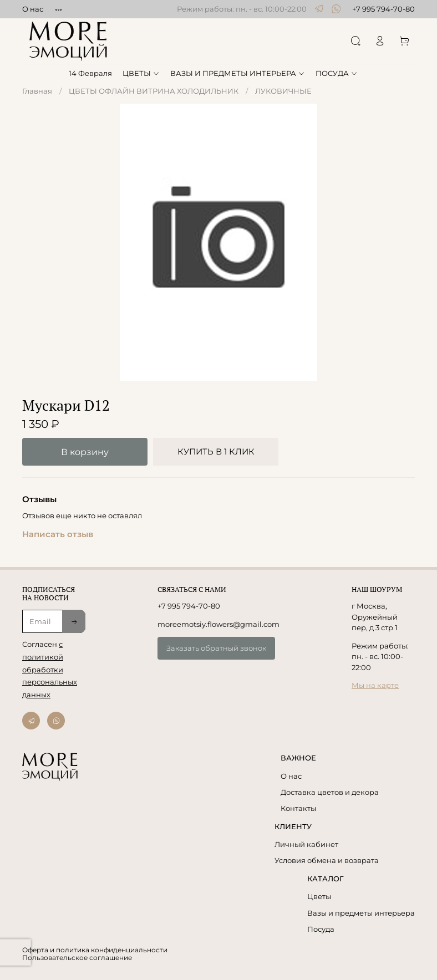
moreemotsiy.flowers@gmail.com (218, 624)
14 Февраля (90, 73)
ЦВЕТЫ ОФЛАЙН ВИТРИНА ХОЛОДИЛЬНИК (154, 91)
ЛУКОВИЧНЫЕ (283, 91)
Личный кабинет (306, 844)
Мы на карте (375, 685)
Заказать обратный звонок (216, 648)
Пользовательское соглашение (77, 958)
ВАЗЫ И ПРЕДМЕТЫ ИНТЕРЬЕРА (238, 73)
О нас (33, 9)
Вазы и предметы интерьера (361, 913)
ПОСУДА (337, 73)
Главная (37, 91)
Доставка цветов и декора (330, 792)
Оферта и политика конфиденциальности (95, 950)
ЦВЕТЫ (141, 73)
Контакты (298, 808)
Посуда (321, 929)
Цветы (319, 896)
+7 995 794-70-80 (383, 9)
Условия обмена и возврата (327, 860)
